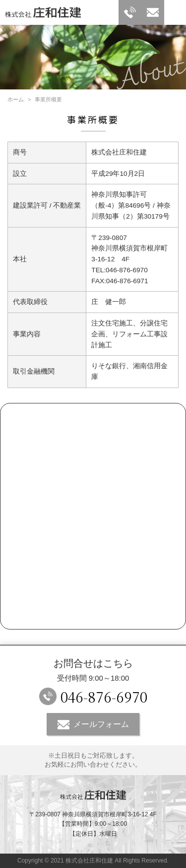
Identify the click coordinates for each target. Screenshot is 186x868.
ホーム (16, 99)
